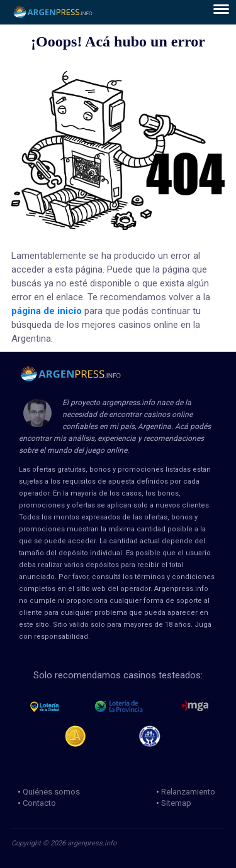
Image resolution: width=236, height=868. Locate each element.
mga (195, 707)
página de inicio (47, 311)
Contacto (39, 803)
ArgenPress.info (53, 12)
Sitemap (176, 803)
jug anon (155, 736)
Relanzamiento (188, 792)
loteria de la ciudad (56, 707)
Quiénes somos (51, 792)
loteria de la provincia (133, 707)
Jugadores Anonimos (81, 736)
